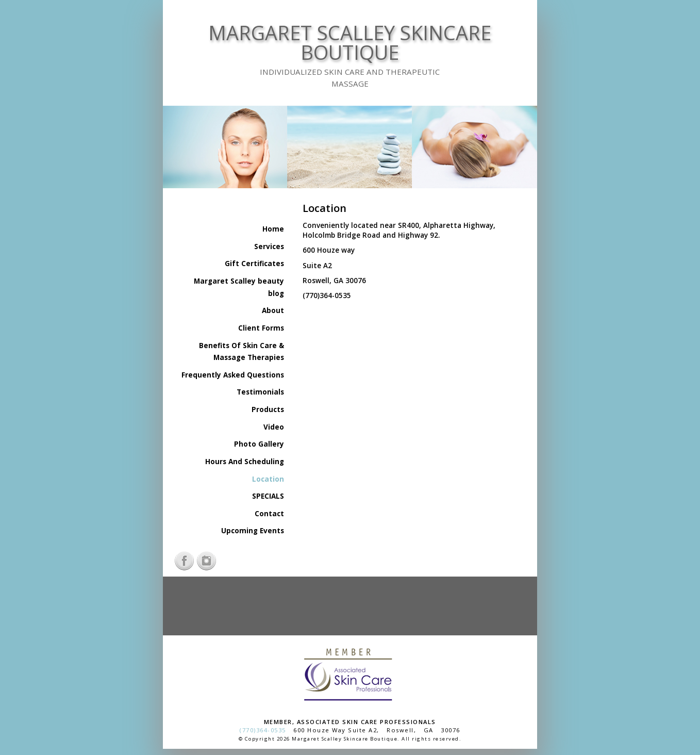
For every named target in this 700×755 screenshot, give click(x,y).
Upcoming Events (253, 531)
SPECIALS (268, 496)
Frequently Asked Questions (233, 375)
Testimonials (260, 392)
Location (268, 479)
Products (268, 409)
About (273, 310)
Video (274, 427)
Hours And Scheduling (245, 462)
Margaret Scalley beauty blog (239, 287)
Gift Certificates (254, 264)
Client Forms (261, 328)
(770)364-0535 (263, 730)
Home (273, 229)
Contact (269, 514)
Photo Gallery (259, 444)
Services (269, 247)
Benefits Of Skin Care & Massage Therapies (241, 352)
